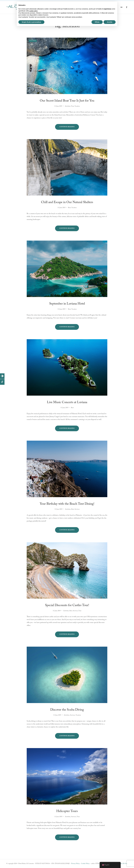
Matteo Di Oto (123, 864)
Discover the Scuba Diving (67, 710)
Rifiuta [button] (97, 22)
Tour (72, 106)
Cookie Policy (85, 864)
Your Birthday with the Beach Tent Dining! (67, 504)
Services (77, 509)
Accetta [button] (110, 22)
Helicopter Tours (67, 811)
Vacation (77, 106)
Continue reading (69, 128)
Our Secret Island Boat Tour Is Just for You (67, 101)
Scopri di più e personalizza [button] (31, 22)
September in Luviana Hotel (67, 304)
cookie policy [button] (33, 11)
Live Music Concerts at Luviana (67, 402)
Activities (68, 106)
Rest (69, 208)
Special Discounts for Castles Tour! (67, 605)
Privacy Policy (75, 864)
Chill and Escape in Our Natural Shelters (67, 202)
